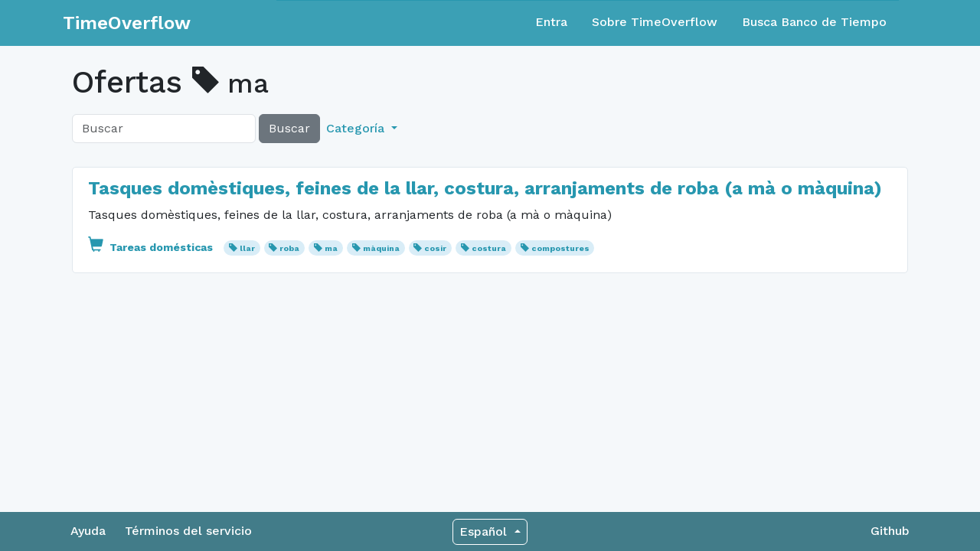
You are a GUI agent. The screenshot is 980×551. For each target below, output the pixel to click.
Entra (551, 22)
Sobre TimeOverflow (655, 22)
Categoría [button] (357, 128)
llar (247, 248)
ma (331, 248)
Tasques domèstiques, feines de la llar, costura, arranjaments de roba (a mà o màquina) (485, 188)
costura (489, 248)
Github (890, 531)
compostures (560, 248)
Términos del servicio (188, 531)
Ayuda (88, 531)
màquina (381, 248)
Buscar (289, 128)
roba (289, 248)
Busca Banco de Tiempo (814, 22)
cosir (435, 248)
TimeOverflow (127, 23)
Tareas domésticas (152, 247)
